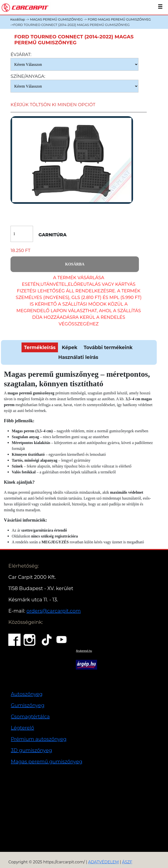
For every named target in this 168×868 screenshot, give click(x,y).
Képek (70, 347)
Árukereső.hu (84, 651)
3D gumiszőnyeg (31, 750)
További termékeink (108, 347)
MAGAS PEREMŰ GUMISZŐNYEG (56, 19)
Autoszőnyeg (27, 694)
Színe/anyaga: (28, 76)
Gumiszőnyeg (28, 705)
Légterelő (22, 728)
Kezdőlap (18, 19)
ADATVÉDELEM (103, 862)
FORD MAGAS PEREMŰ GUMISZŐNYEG (119, 19)
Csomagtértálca (30, 717)
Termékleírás (40, 347)
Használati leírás (78, 357)
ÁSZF (127, 862)
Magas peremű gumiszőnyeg (46, 762)
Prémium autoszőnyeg (39, 739)
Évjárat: (21, 55)
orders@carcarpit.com (54, 611)
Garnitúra (52, 235)
